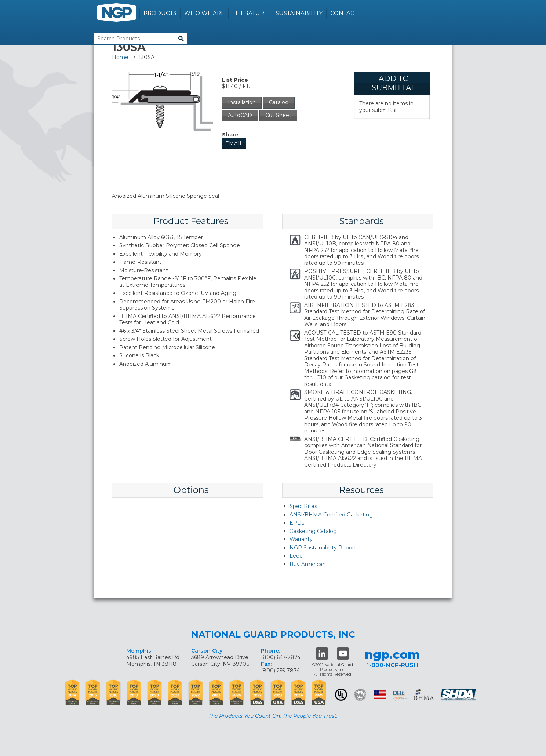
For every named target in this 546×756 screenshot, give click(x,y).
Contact (344, 13)
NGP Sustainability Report (323, 548)
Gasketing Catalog (313, 531)
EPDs (297, 523)
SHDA (459, 695)
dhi (400, 696)
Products (160, 13)
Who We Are (204, 13)
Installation (242, 102)
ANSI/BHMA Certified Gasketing (331, 515)
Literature (250, 13)
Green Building (360, 695)
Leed (296, 556)
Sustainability (299, 13)
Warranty (301, 539)
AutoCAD (240, 115)
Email (234, 143)
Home (120, 57)
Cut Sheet (278, 115)
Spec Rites (303, 506)
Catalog (279, 102)
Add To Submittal (394, 83)
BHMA (424, 695)
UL (341, 695)
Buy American (308, 564)
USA (380, 695)
